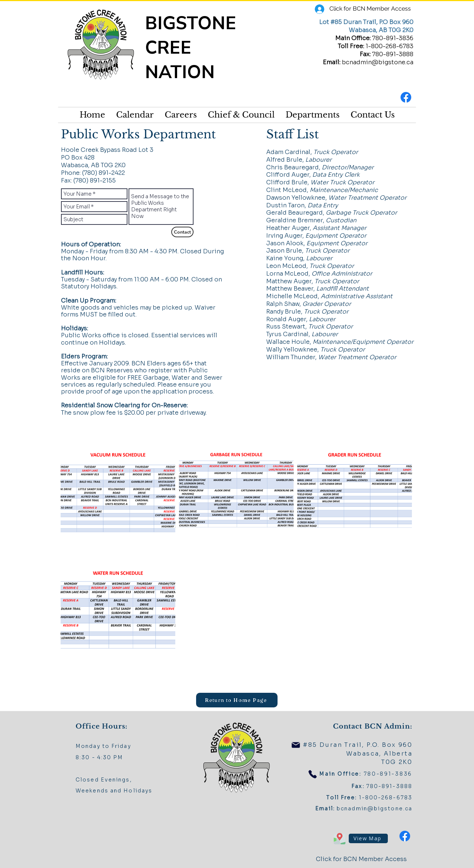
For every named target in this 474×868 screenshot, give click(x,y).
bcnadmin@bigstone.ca (378, 62)
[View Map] (368, 838)
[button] (241, 115)
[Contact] (182, 232)
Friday (121, 746)
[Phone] (313, 774)
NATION (180, 72)
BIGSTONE (193, 23)
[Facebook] (406, 97)
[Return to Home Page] (237, 700)
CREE (171, 48)
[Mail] (296, 745)
